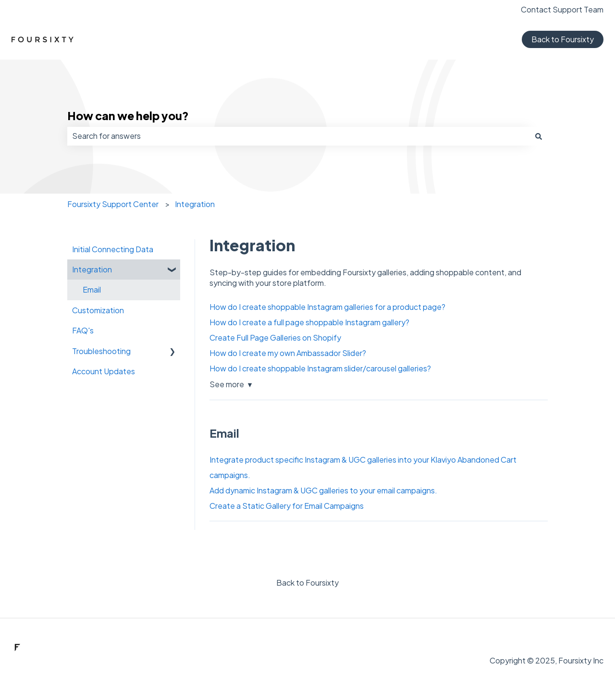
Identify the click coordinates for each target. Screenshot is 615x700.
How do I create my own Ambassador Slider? (288, 353)
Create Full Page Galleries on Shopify (275, 338)
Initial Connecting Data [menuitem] (113, 249)
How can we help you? (128, 116)
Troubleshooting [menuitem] (101, 351)
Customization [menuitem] (98, 310)
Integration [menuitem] (92, 269)
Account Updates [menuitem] (104, 371)
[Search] (539, 136)
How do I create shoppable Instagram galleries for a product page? (327, 307)
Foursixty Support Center (113, 204)
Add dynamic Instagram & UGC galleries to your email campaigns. (323, 490)
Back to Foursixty (563, 39)
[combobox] (298, 136)
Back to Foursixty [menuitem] (307, 583)
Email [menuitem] (92, 289)
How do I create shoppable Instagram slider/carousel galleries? (320, 368)
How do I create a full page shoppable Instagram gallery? (309, 322)
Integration (195, 204)
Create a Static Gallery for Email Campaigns (287, 506)
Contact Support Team (562, 9)
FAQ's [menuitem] (83, 330)
